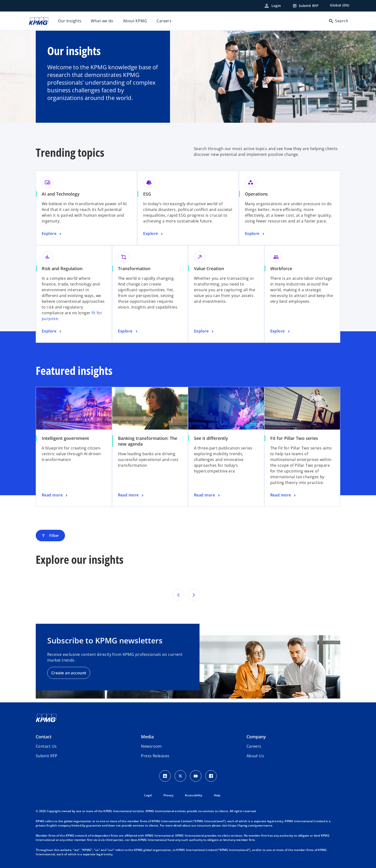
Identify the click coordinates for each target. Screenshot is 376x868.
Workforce (281, 268)
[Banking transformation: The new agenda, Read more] (131, 495)
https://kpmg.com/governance (250, 825)
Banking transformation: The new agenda (148, 441)
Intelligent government (65, 438)
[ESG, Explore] (153, 234)
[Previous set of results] (178, 595)
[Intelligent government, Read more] (55, 495)
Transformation (134, 268)
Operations (256, 194)
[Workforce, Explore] (281, 331)
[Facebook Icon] (211, 776)
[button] (47, 756)
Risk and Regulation (62, 268)
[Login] (272, 6)
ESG (147, 194)
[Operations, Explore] (255, 234)
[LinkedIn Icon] (165, 776)
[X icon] (180, 776)
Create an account (69, 673)
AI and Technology (61, 194)
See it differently (211, 438)
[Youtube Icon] (196, 776)
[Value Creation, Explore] (204, 331)
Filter (50, 536)
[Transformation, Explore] (128, 331)
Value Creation (209, 268)
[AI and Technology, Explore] (52, 234)
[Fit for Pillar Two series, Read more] (284, 495)
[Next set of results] (194, 595)
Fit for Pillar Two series (294, 438)
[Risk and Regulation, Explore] (52, 331)
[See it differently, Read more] (207, 495)
